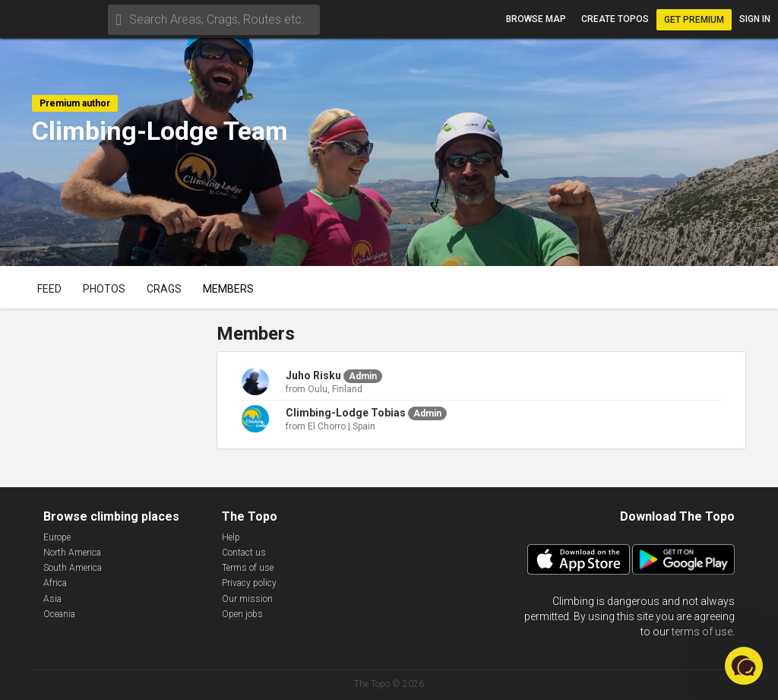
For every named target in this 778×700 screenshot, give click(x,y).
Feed (49, 289)
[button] (744, 666)
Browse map (536, 19)
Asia (52, 599)
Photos (104, 289)
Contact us (244, 553)
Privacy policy (249, 583)
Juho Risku (313, 375)
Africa (55, 583)
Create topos (615, 19)
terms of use (702, 632)
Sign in (755, 19)
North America (72, 553)
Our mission (247, 599)
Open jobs (242, 614)
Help (231, 537)
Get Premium (694, 20)
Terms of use (248, 568)
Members (228, 289)
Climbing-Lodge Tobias (346, 413)
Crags (164, 289)
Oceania (59, 614)
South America (73, 568)
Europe (57, 537)
